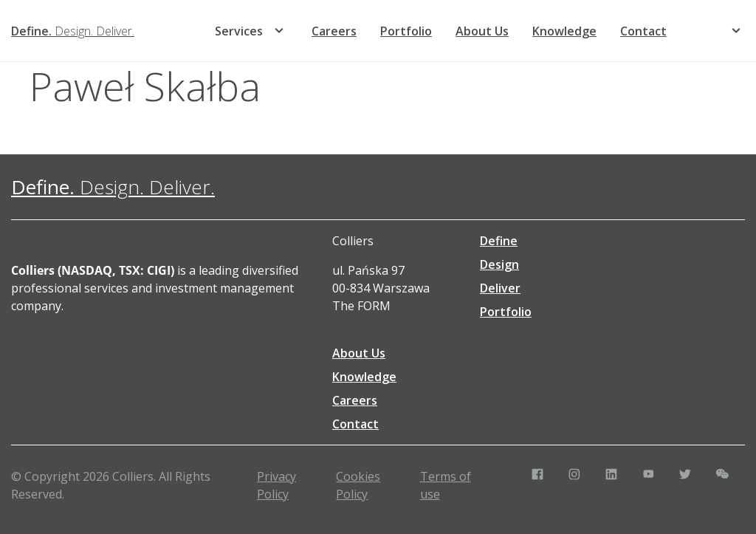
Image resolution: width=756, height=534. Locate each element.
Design (499, 264)
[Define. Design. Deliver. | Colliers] (73, 31)
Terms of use (446, 485)
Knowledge (564, 31)
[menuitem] (701, 31)
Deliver (500, 288)
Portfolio (406, 31)
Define (499, 241)
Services (239, 31)
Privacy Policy (276, 485)
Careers (334, 31)
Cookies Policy (358, 485)
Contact (643, 31)
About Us (482, 31)
